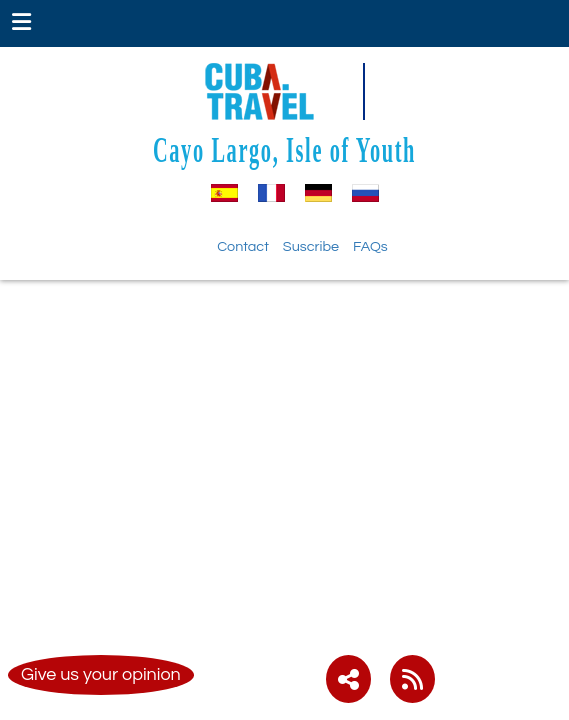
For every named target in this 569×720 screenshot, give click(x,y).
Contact (243, 246)
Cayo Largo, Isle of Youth (284, 149)
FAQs (370, 246)
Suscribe (311, 246)
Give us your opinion (101, 674)
